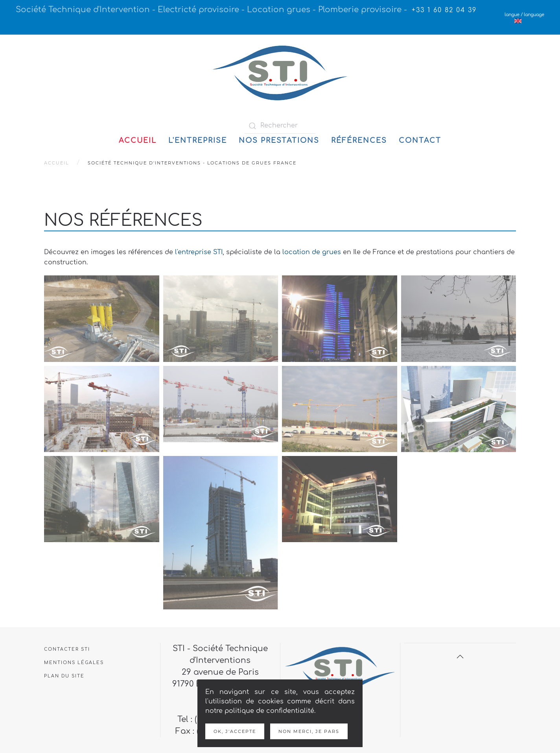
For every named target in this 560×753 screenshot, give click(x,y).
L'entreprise (198, 140)
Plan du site (64, 676)
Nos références (123, 221)
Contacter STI (67, 649)
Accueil (138, 140)
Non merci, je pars (309, 731)
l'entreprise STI (199, 252)
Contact (420, 140)
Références (359, 140)
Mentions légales (74, 663)
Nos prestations (279, 140)
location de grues (312, 252)
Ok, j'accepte (235, 731)
